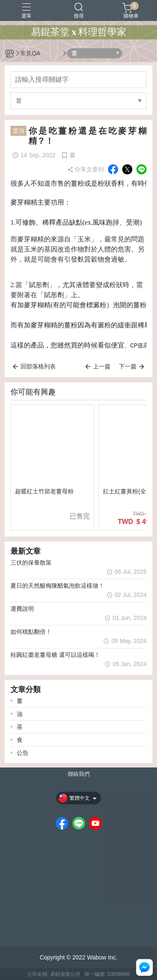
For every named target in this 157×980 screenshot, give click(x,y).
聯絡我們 (79, 774)
